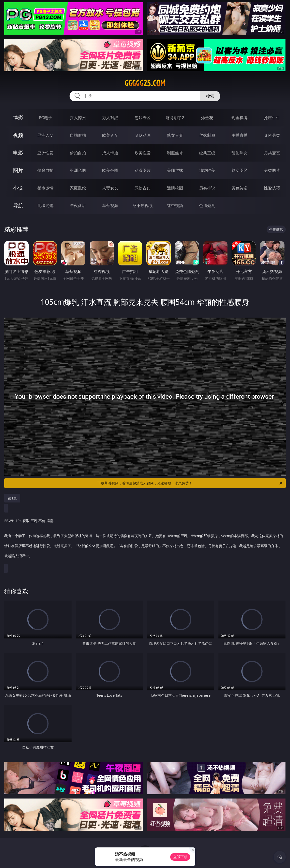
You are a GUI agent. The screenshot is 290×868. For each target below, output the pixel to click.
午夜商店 (78, 205)
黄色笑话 (240, 188)
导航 (18, 205)
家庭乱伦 (78, 188)
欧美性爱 (143, 153)
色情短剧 (207, 205)
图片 (18, 170)
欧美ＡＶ (110, 135)
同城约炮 (45, 205)
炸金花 (207, 118)
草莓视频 (110, 205)
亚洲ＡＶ (45, 135)
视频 (18, 135)
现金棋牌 (240, 118)
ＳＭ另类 (272, 135)
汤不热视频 (143, 205)
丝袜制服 (207, 135)
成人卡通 (110, 153)
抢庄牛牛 (272, 118)
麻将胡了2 (175, 118)
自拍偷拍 (78, 135)
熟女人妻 (175, 135)
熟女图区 (240, 170)
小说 (18, 188)
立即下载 (180, 857)
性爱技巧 (272, 188)
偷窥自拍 (45, 170)
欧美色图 (110, 170)
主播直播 (240, 135)
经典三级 (207, 153)
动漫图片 (143, 170)
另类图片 (272, 170)
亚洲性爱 (45, 153)
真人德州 (78, 118)
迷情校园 (175, 188)
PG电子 (46, 118)
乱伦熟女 (240, 153)
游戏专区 (143, 118)
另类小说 (207, 188)
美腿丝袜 (175, 170)
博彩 (18, 118)
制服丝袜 (175, 153)
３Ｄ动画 (143, 135)
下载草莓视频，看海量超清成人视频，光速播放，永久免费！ (190, 483)
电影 (18, 153)
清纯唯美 (207, 170)
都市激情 (45, 188)
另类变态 (272, 153)
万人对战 (110, 118)
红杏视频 (175, 205)
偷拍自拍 (78, 153)
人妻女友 (110, 188)
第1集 (12, 498)
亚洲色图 (78, 170)
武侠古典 (143, 188)
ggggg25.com (145, 83)
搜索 (210, 96)
